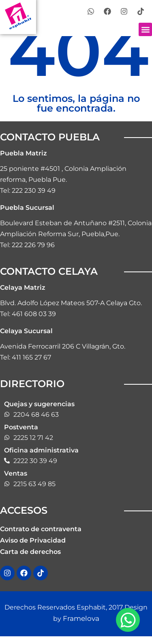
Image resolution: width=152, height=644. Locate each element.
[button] (145, 29)
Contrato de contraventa (41, 529)
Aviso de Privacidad (33, 540)
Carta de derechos (30, 552)
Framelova (80, 618)
